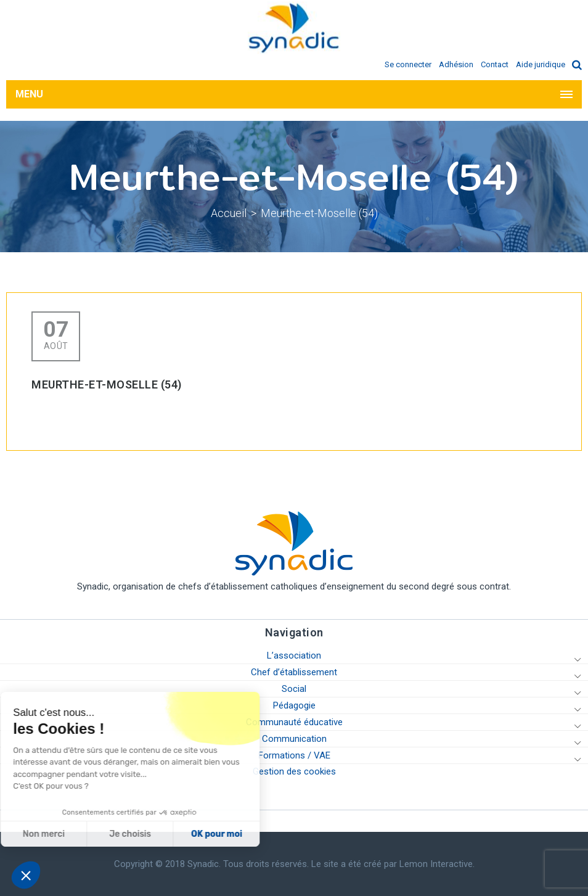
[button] (26, 875)
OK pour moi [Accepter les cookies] (159, 834)
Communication (294, 739)
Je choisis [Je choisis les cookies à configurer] (72, 834)
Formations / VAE (294, 755)
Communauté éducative (294, 722)
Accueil (229, 213)
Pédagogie (294, 705)
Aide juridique (541, 64)
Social (294, 689)
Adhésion (456, 64)
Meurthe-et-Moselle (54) (319, 213)
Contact (495, 64)
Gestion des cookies (294, 771)
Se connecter (408, 64)
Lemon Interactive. (437, 864)
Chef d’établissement (294, 672)
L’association (294, 656)
